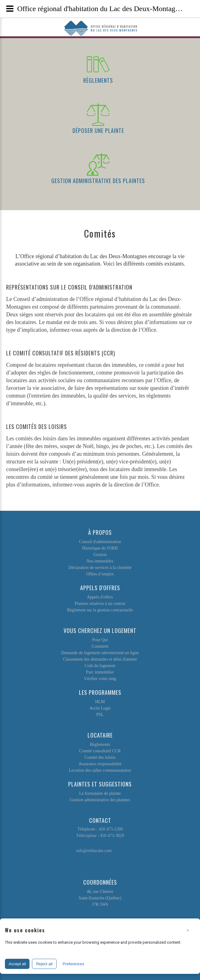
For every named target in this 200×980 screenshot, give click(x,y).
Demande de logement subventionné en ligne (100, 651)
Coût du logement (100, 664)
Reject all (44, 964)
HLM (100, 700)
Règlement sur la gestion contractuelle (100, 608)
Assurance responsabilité (100, 762)
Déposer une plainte (98, 130)
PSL (100, 712)
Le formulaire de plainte (100, 791)
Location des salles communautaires (100, 768)
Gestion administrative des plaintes (98, 181)
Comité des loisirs (100, 755)
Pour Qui (100, 638)
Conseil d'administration (100, 540)
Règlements (98, 80)
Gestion (100, 552)
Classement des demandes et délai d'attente (100, 657)
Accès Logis (100, 706)
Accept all (17, 964)
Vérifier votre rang (100, 676)
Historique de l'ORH (100, 546)
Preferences (73, 964)
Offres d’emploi (100, 572)
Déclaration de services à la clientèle (100, 565)
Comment (100, 644)
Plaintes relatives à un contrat (100, 601)
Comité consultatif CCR (100, 749)
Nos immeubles (100, 559)
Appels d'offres (100, 595)
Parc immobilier (100, 670)
